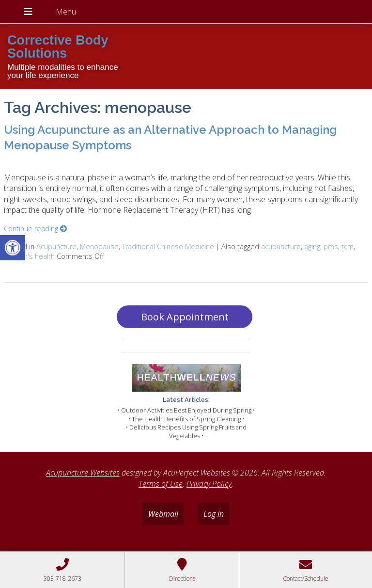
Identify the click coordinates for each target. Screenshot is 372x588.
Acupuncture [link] (56, 246)
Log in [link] (214, 514)
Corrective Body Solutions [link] (58, 47)
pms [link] (331, 246)
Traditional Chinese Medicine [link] (168, 246)
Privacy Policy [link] (209, 484)
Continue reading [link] (35, 229)
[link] (13, 248)
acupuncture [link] (281, 246)
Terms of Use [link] (161, 484)
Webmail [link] (163, 514)
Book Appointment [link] (185, 317)
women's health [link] (29, 256)
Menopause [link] (99, 246)
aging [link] (312, 246)
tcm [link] (348, 246)
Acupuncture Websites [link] (83, 473)
